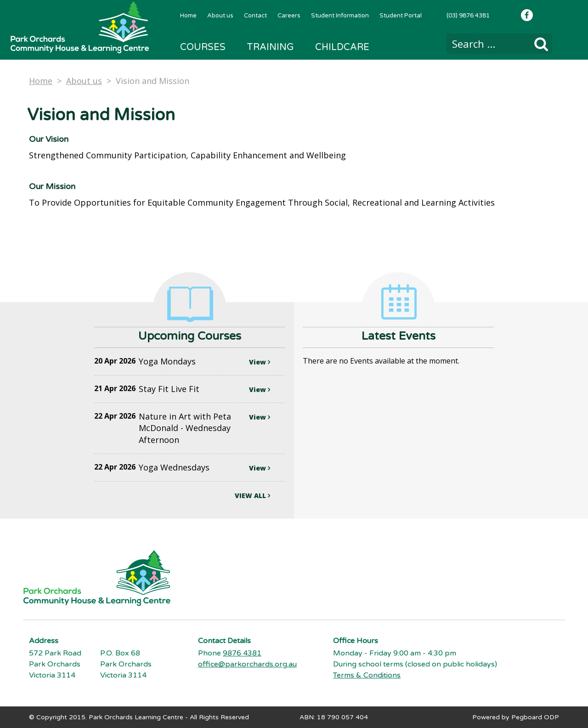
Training (270, 47)
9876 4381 (242, 653)
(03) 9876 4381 (468, 16)
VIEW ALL (252, 496)
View (260, 362)
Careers (289, 16)
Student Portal (401, 16)
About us (220, 16)
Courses (203, 47)
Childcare (342, 47)
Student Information (340, 16)
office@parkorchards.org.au (247, 664)
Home (188, 16)
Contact (255, 16)
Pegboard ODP (535, 717)
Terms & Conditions (367, 675)
